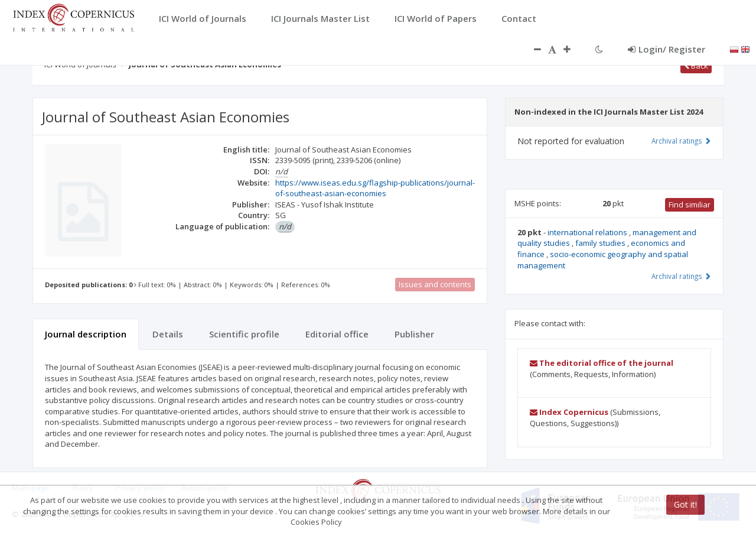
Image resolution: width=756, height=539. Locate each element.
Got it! (685, 504)
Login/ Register (667, 49)
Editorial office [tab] (337, 334)
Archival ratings (681, 141)
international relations (588, 232)
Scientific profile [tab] (244, 334)
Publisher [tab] (414, 334)
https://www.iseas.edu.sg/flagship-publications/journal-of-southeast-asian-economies (375, 188)
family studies (601, 243)
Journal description (86, 334)
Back (696, 66)
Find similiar (690, 204)
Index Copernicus (569, 412)
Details (168, 334)
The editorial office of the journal (602, 363)
